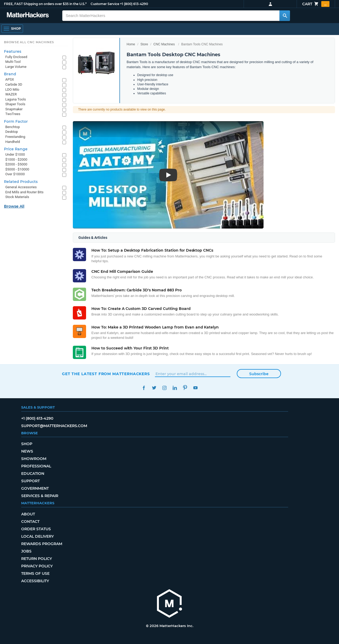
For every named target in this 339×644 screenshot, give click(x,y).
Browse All (14, 206)
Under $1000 (15, 154)
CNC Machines (164, 44)
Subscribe (259, 374)
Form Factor (16, 121)
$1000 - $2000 (16, 159)
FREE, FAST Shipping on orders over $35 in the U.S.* (45, 4)
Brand (10, 74)
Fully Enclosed (16, 57)
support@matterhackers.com (54, 426)
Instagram (164, 388)
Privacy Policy (37, 566)
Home (131, 44)
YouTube (195, 388)
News (27, 451)
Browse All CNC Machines (29, 42)
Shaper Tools (15, 104)
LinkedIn (175, 388)
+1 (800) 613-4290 (134, 4)
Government (35, 488)
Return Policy (37, 559)
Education (33, 474)
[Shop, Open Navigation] (12, 29)
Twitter (154, 388)
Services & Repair (40, 496)
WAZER (11, 94)
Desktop (12, 132)
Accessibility (35, 581)
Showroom (34, 459)
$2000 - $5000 (16, 164)
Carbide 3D (14, 84)
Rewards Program (42, 544)
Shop (27, 444)
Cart (316, 4)
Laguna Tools (16, 99)
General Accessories (21, 187)
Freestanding (15, 137)
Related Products (21, 182)
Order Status (36, 529)
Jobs (26, 551)
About (28, 514)
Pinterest (185, 388)
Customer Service (105, 4)
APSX (10, 79)
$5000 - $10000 (17, 169)
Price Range (16, 149)
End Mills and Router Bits (24, 192)
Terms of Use (35, 573)
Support (30, 481)
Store (144, 44)
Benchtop (13, 127)
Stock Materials (17, 197)
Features (13, 51)
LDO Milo (12, 89)
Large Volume (16, 67)
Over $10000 (15, 174)
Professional (36, 466)
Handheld (13, 142)
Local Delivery (37, 536)
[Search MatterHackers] (285, 16)
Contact (30, 522)
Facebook (144, 388)
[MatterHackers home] (28, 16)
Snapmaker (14, 109)
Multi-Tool (13, 62)
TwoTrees (13, 114)
